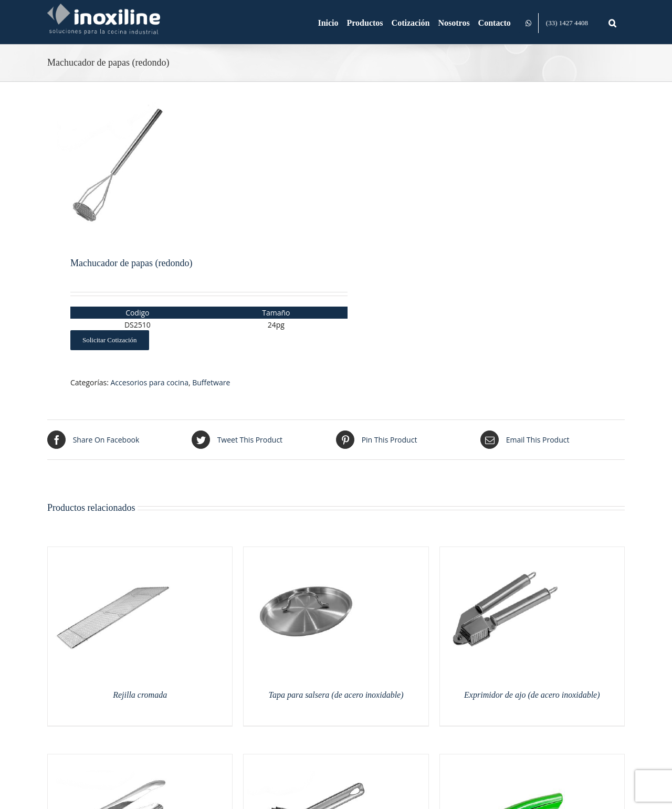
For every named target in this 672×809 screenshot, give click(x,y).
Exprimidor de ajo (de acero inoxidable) (532, 695)
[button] (612, 22)
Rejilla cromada (140, 695)
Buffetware (211, 382)
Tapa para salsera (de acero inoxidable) (336, 695)
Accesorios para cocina (150, 382)
